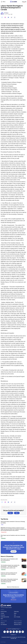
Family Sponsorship (5, 617)
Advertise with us (18, 624)
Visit (15, 615)
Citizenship (3, 538)
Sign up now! (13, 600)
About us (3, 623)
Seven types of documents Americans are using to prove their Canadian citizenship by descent (9, 580)
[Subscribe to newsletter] (13, 547)
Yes (10, 513)
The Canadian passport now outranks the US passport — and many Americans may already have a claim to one (10, 566)
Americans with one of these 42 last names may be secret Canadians (9, 573)
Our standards (4, 624)
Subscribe (24, 2)
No (17, 513)
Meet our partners (18, 623)
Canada (2, 613)
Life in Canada (17, 617)
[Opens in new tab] (5, 632)
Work (2, 525)
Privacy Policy (23, 642)
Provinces (3, 615)
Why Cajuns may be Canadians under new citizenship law (9, 560)
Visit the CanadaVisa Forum (13, 629)
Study (15, 613)
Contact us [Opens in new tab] (13, 635)
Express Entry (4, 532)
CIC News (6, 13)
